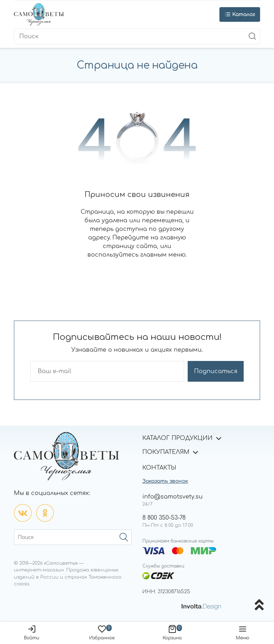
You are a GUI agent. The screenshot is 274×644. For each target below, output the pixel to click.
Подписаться (216, 371)
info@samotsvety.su (172, 497)
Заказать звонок (165, 481)
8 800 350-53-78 (164, 518)
